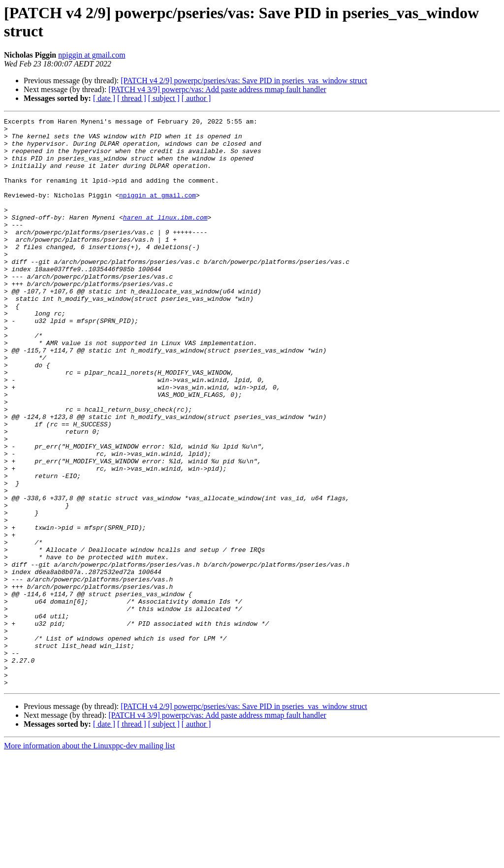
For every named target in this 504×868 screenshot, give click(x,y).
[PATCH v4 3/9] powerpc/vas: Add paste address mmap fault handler (217, 89)
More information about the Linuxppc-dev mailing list (89, 859)
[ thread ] (132, 98)
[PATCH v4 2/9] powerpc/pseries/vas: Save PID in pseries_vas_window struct (244, 80)
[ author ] (196, 98)
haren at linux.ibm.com (165, 238)
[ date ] (104, 98)
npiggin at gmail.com (92, 55)
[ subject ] (164, 98)
